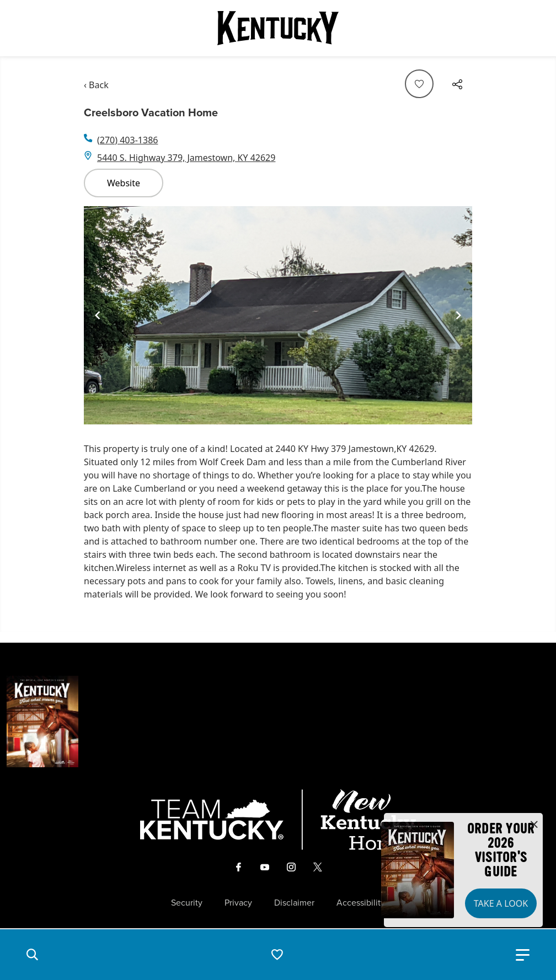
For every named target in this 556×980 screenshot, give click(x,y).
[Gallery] (278, 315)
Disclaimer (294, 903)
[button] (32, 955)
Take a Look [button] (501, 903)
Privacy (238, 903)
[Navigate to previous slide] (98, 315)
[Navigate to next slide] (458, 315)
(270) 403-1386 (127, 140)
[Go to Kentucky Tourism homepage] (278, 28)
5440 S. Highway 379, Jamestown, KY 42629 (186, 158)
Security (187, 903)
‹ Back (96, 85)
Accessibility (361, 903)
